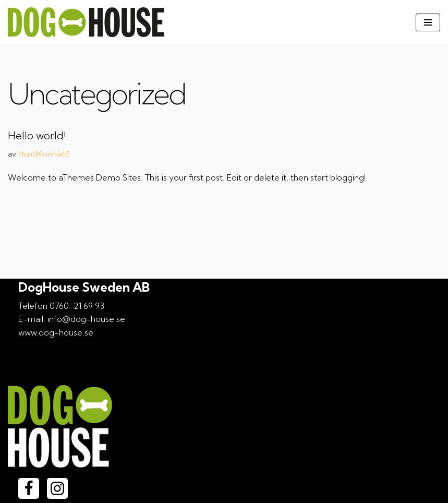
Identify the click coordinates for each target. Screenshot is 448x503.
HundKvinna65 (44, 154)
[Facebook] (29, 488)
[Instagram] (57, 488)
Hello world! (37, 135)
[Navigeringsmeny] (428, 22)
